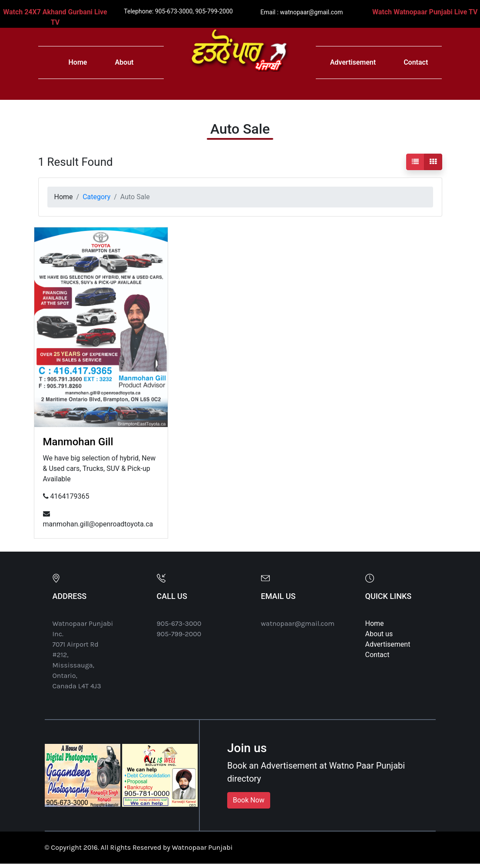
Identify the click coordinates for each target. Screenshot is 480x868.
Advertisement (353, 62)
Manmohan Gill (78, 442)
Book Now (249, 800)
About (124, 62)
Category (96, 197)
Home (78, 62)
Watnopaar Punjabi (202, 847)
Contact (416, 62)
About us (379, 634)
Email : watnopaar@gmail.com (302, 12)
